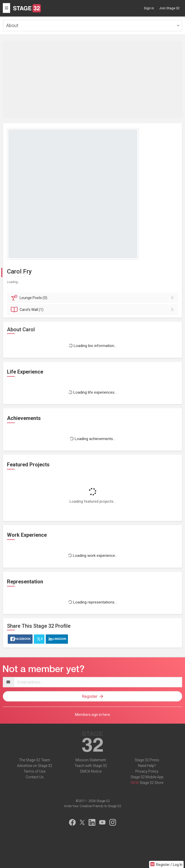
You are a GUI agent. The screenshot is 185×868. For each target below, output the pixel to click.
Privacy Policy (147, 771)
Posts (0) (93, 298)
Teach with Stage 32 (91, 766)
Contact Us (35, 777)
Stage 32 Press (147, 760)
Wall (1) (93, 310)
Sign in (149, 8)
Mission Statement (91, 760)
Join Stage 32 (169, 8)
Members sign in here (92, 715)
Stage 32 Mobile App (147, 777)
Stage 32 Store (151, 783)
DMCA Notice (91, 771)
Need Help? (147, 766)
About (12, 25)
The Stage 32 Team (34, 760)
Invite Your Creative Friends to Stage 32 (92, 806)
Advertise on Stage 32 (35, 766)
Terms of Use (34, 771)
